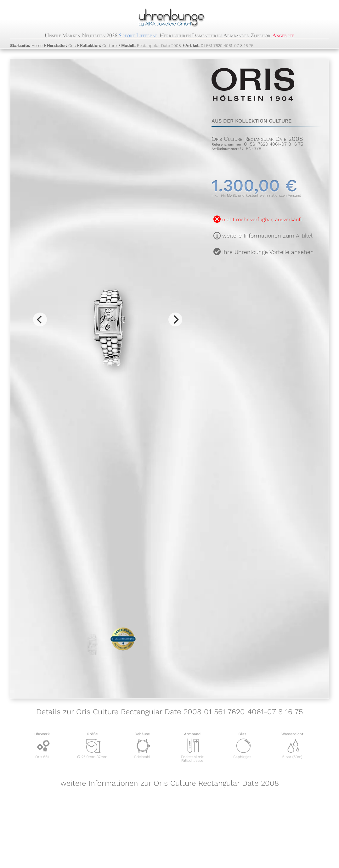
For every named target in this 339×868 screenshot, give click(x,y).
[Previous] (40, 319)
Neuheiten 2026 (100, 35)
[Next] (175, 319)
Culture (98, 46)
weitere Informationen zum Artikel (267, 236)
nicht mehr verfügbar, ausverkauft (262, 219)
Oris (61, 46)
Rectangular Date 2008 (151, 46)
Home (26, 46)
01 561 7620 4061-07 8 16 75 (219, 46)
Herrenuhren (175, 35)
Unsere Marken (62, 35)
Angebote (283, 35)
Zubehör (261, 35)
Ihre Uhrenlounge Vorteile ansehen (268, 252)
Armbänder (236, 35)
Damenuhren (207, 35)
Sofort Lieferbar (138, 35)
